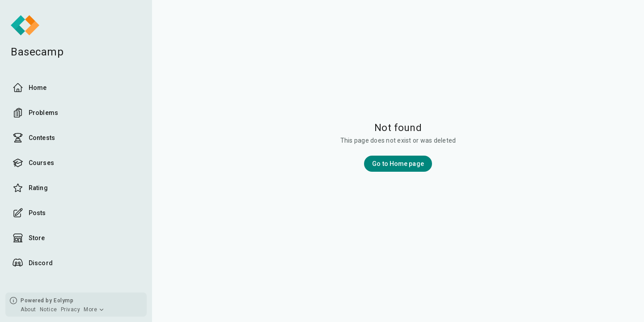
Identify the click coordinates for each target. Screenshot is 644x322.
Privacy (71, 309)
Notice (49, 309)
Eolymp (64, 301)
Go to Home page (398, 164)
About (28, 309)
